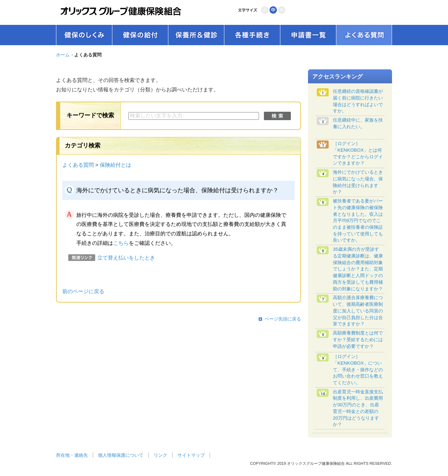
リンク (160, 455)
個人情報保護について (121, 455)
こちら (121, 243)
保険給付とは (115, 165)
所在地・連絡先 (72, 455)
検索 (277, 116)
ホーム (63, 55)
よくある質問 (78, 165)
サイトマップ (191, 455)
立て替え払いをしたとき (126, 258)
